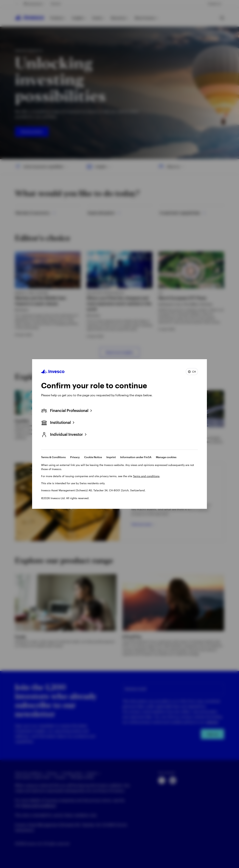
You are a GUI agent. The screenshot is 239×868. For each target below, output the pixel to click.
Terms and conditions (146, 476)
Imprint (111, 457)
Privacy (75, 457)
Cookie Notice (93, 457)
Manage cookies (166, 457)
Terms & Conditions (53, 457)
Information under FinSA (136, 457)
